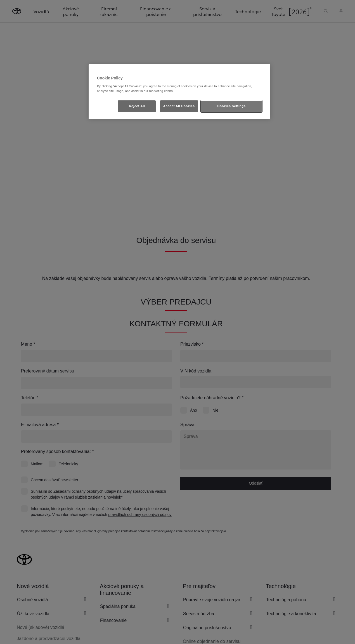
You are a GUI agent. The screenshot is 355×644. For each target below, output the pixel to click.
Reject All (137, 106)
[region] (179, 92)
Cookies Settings (231, 106)
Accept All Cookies (179, 106)
